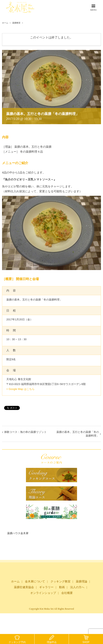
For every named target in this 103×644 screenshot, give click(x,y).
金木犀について (35, 582)
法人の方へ (77, 587)
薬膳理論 (82, 582)
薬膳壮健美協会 (24, 587)
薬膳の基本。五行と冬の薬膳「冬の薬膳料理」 (78, 434)
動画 (62, 587)
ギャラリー (46, 587)
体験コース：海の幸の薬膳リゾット (25, 432)
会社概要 (67, 593)
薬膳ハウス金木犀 (18, 533)
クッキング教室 (60, 582)
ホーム (15, 582)
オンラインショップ (43, 593)
